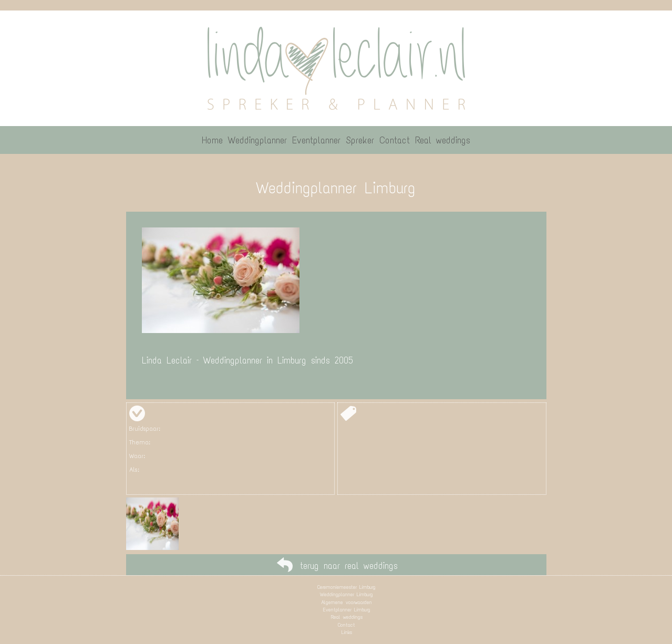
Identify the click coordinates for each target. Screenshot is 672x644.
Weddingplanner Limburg (347, 594)
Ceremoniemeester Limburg (347, 587)
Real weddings (347, 617)
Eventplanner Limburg (347, 610)
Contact (347, 625)
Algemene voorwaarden (347, 602)
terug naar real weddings (349, 566)
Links (347, 632)
